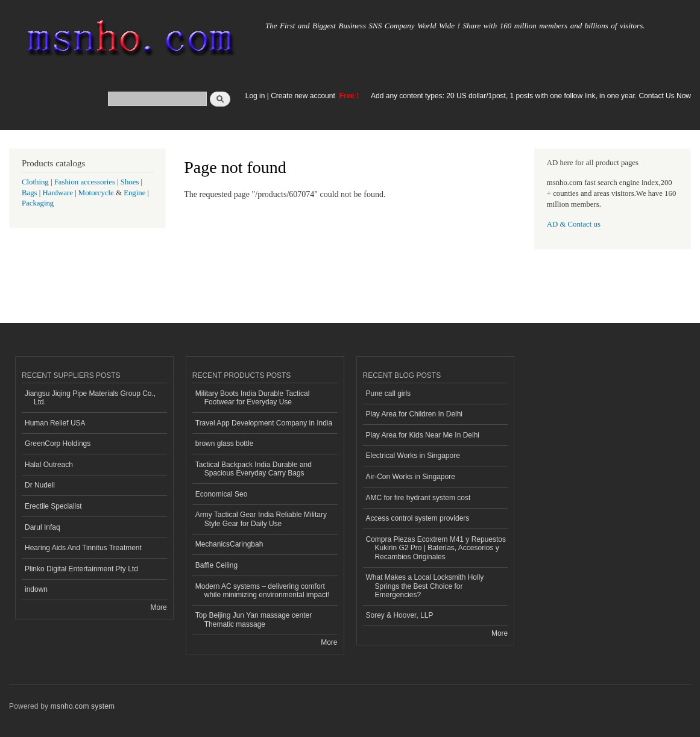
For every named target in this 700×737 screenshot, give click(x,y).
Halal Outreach (49, 465)
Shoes (130, 182)
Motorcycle (96, 193)
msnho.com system (83, 706)
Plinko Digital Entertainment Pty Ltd (81, 569)
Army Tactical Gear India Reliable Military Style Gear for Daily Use (261, 519)
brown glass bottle (225, 444)
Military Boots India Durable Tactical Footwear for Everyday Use (253, 398)
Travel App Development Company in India (264, 423)
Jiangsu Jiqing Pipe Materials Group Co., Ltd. (90, 398)
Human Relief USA (55, 423)
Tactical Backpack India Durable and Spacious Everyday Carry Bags (254, 469)
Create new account (304, 96)
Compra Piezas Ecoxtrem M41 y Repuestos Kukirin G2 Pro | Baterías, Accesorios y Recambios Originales (436, 548)
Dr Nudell (40, 485)
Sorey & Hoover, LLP (400, 615)
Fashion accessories (85, 182)
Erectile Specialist (53, 506)
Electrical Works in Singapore (413, 456)
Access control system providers (418, 518)
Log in (255, 96)
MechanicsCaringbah (229, 544)
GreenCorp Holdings (58, 444)
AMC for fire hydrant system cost (418, 498)
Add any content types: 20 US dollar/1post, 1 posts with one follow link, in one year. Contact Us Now (531, 96)
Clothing (35, 182)
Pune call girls (389, 394)
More (158, 607)
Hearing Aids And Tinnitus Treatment (83, 548)
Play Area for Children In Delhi (415, 414)
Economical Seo (222, 494)
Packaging (38, 203)
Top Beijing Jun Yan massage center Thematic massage (254, 619)
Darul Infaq (43, 527)
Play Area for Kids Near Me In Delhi (423, 435)
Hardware (58, 193)
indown (36, 589)
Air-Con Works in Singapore (411, 477)
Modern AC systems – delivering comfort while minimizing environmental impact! (263, 591)
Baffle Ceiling (216, 565)
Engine (134, 193)
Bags (30, 193)
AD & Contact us (574, 224)
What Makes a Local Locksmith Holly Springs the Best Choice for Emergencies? (425, 586)
